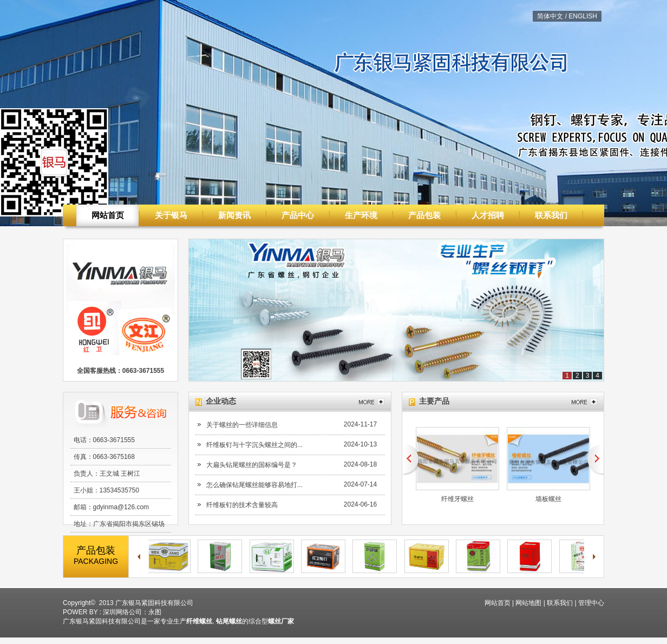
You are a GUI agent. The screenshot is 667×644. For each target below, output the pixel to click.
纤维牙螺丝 (457, 499)
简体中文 (550, 16)
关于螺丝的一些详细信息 (242, 425)
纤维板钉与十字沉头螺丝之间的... (254, 445)
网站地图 (528, 603)
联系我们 (551, 215)
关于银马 (171, 215)
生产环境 (361, 215)
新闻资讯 (234, 215)
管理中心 (591, 603)
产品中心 (298, 215)
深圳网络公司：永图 (132, 612)
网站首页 (108, 215)
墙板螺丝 (548, 499)
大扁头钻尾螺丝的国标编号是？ (252, 465)
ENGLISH (583, 16)
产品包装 (424, 215)
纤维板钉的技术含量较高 (242, 505)
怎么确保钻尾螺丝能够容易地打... (254, 485)
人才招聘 (488, 215)
